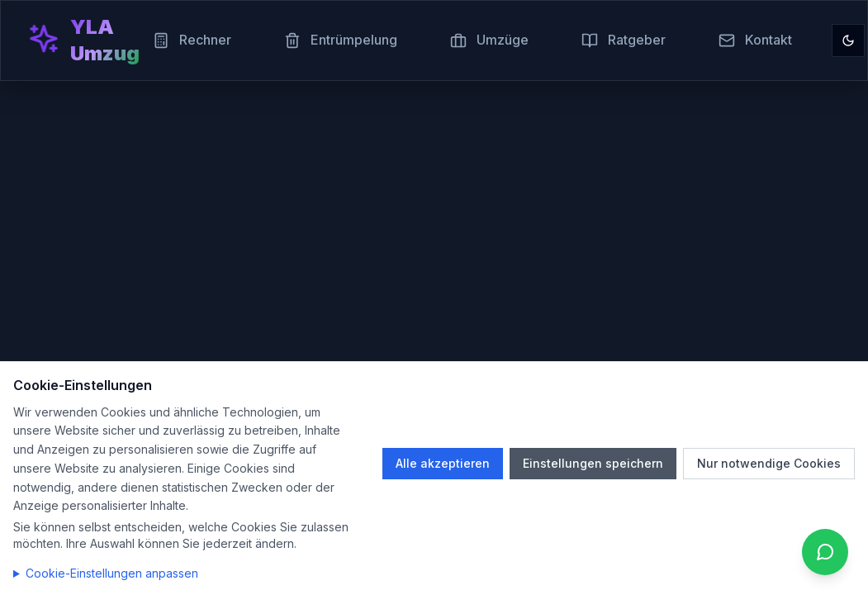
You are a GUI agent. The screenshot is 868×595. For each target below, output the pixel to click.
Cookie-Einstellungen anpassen (112, 573)
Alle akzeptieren (443, 463)
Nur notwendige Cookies (769, 463)
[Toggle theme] (848, 40)
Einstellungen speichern (593, 463)
